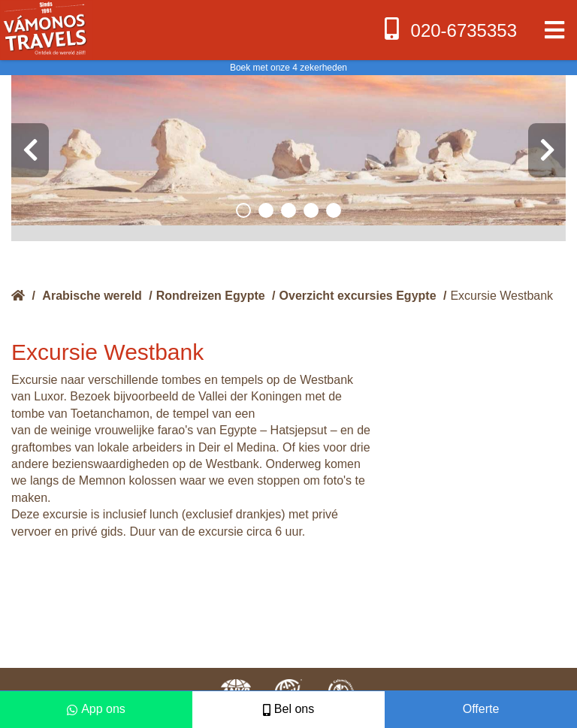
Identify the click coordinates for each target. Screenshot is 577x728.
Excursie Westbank (501, 296)
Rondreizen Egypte (211, 296)
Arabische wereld (92, 296)
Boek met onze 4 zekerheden (288, 68)
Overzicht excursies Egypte (358, 296)
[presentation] (30, 150)
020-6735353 (449, 29)
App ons (96, 709)
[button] (243, 210)
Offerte (481, 709)
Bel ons (288, 709)
